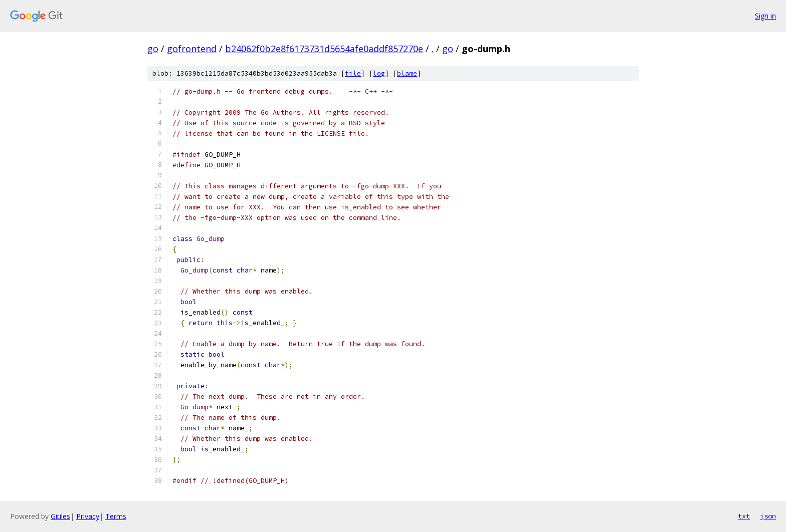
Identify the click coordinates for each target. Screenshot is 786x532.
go (153, 49)
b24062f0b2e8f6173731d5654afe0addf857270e (324, 49)
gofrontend (192, 49)
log (379, 73)
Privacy (88, 516)
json (768, 516)
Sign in (765, 16)
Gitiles (60, 516)
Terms (116, 516)
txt (744, 516)
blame (407, 73)
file (353, 73)
